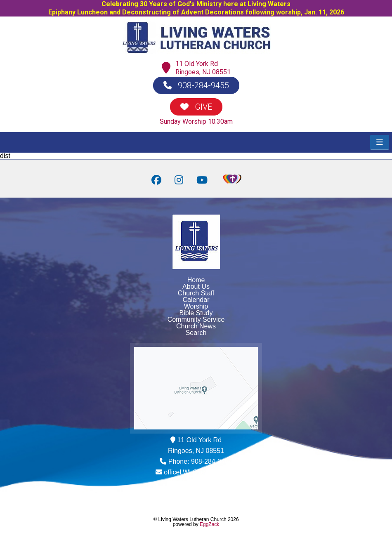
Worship (196, 306)
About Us (196, 287)
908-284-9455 (196, 85)
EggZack (209, 524)
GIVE (196, 107)
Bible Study (196, 313)
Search (196, 333)
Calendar (196, 300)
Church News (196, 326)
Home (196, 280)
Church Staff (196, 293)
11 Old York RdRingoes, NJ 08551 (203, 68)
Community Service (196, 320)
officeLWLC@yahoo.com (200, 472)
